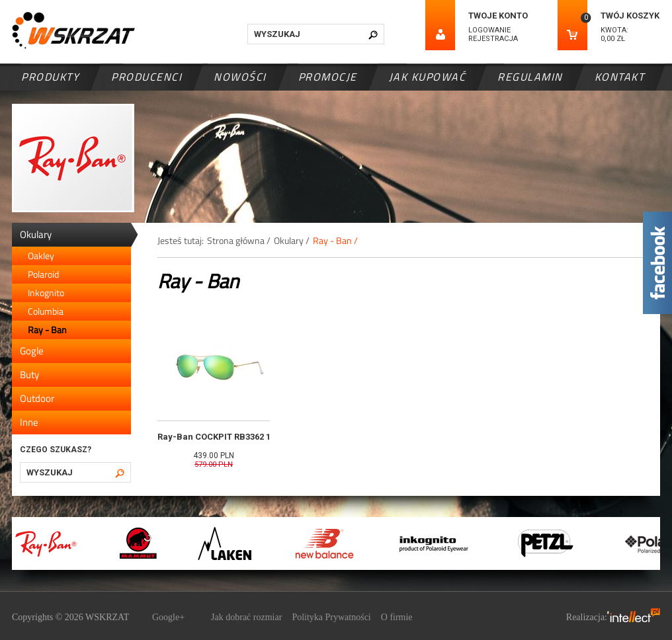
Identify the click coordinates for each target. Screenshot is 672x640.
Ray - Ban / (335, 240)
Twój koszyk (630, 16)
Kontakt (620, 77)
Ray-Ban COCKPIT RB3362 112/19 (225, 437)
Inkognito (46, 293)
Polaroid (43, 274)
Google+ (168, 617)
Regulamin (530, 77)
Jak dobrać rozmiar (246, 617)
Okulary (36, 234)
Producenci (147, 77)
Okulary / (292, 240)
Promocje (328, 77)
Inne (29, 422)
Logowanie (489, 30)
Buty (29, 375)
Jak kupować (428, 77)
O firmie (397, 617)
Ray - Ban (47, 330)
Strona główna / (239, 240)
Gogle (32, 351)
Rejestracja (493, 39)
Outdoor (37, 398)
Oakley (41, 256)
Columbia (46, 311)
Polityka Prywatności (331, 617)
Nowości (240, 77)
